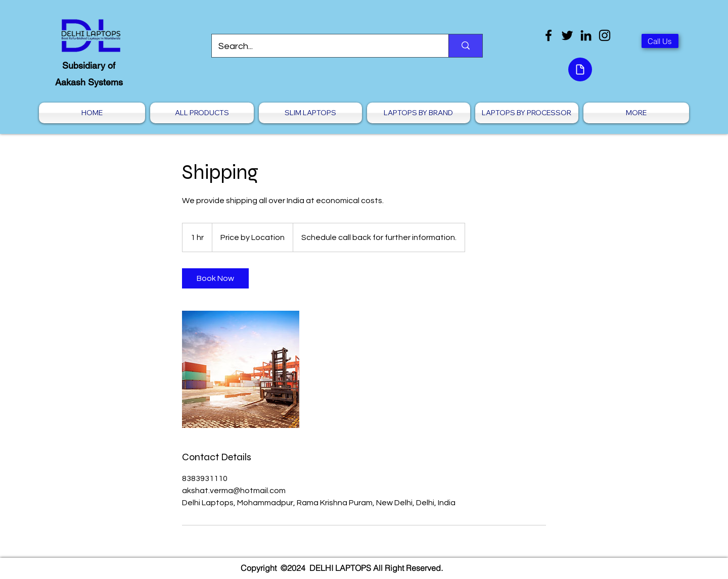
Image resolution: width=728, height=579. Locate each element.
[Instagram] (605, 35)
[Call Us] (660, 41)
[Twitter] (567, 35)
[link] (215, 278)
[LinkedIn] (586, 35)
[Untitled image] (241, 369)
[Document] (580, 69)
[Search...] (323, 46)
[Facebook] (549, 35)
